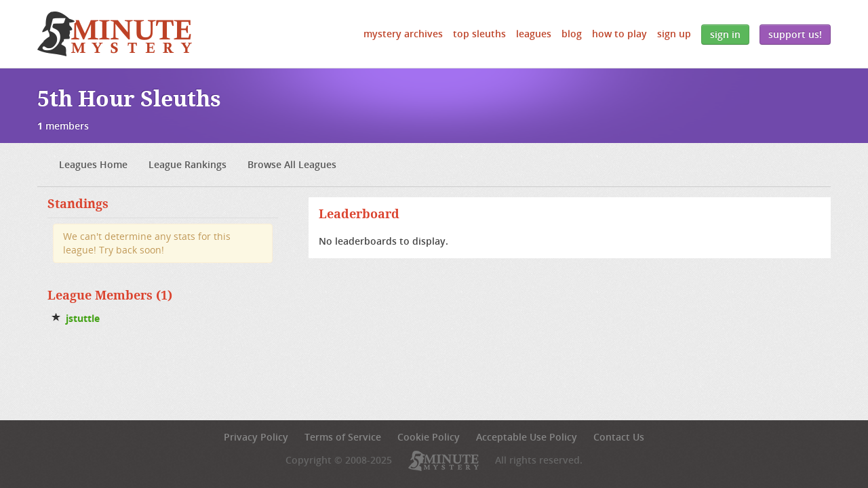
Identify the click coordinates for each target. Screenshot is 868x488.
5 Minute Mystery (115, 34)
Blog (572, 34)
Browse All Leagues (292, 164)
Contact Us (619, 437)
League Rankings (188, 164)
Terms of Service (343, 437)
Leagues (534, 34)
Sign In (725, 34)
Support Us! (795, 34)
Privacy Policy (256, 437)
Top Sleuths (479, 34)
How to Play (619, 34)
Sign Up (674, 34)
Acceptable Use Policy (527, 437)
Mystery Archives (403, 34)
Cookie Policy (429, 437)
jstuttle (83, 318)
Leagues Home (93, 164)
